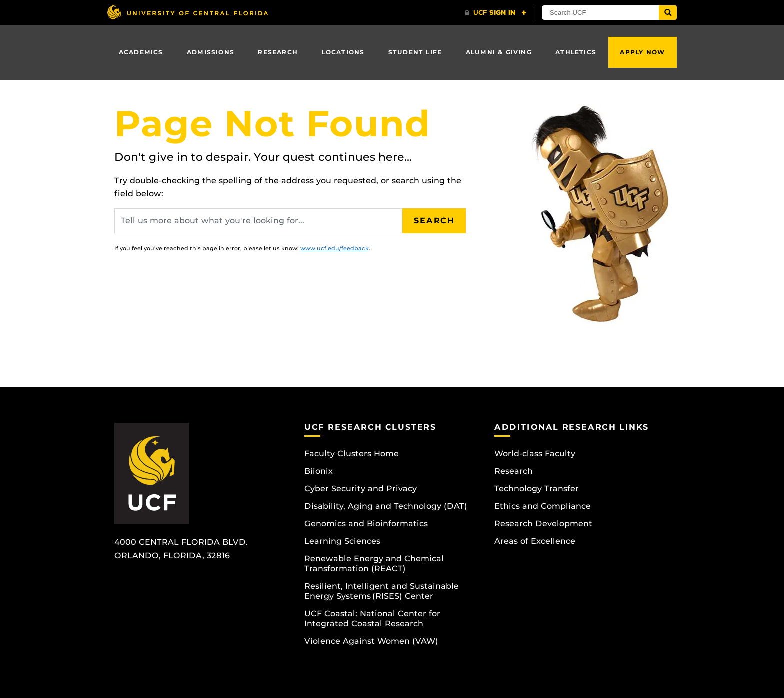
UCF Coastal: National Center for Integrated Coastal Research (372, 619)
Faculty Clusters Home (352, 454)
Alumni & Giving (499, 52)
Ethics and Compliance (543, 506)
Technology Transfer (537, 489)
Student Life (415, 52)
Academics (141, 52)
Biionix (319, 471)
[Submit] (668, 13)
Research (278, 52)
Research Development (543, 524)
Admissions (211, 52)
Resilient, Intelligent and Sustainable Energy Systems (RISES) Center (382, 591)
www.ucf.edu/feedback (335, 248)
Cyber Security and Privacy (361, 489)
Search (434, 221)
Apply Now (642, 52)
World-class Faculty (535, 454)
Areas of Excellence (535, 541)
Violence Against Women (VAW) (371, 641)
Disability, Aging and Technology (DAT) (386, 506)
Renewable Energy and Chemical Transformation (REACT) (374, 564)
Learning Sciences (342, 541)
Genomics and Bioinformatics (366, 524)
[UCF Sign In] (496, 13)
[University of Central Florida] (187, 12)
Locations (343, 52)
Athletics (576, 52)
